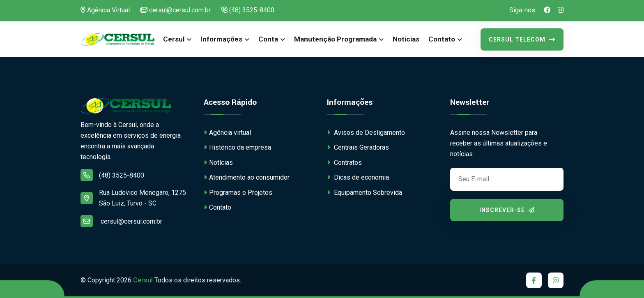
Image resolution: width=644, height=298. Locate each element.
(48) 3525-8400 (248, 10)
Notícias (218, 163)
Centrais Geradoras (358, 147)
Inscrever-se (507, 210)
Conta (268, 39)
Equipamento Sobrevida (365, 193)
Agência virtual (227, 133)
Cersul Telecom (522, 39)
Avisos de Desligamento (366, 133)
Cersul (174, 39)
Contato (442, 39)
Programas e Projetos (238, 193)
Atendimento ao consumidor (247, 177)
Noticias (406, 39)
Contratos (344, 163)
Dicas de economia (358, 177)
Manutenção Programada (335, 39)
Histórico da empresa (237, 147)
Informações (221, 39)
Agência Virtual (105, 10)
